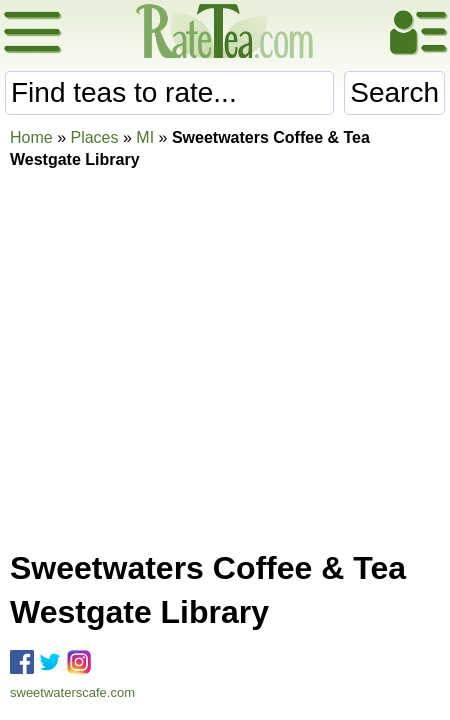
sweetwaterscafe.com (72, 692)
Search (394, 92)
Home (31, 137)
